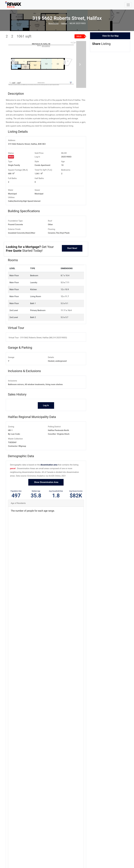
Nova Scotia (53, 23)
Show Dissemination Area (46, 489)
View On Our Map (110, 36)
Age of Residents (18, 510)
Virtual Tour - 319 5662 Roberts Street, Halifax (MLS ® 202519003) (38, 344)
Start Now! (72, 255)
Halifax (64, 23)
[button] (12, 68)
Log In (37, 163)
